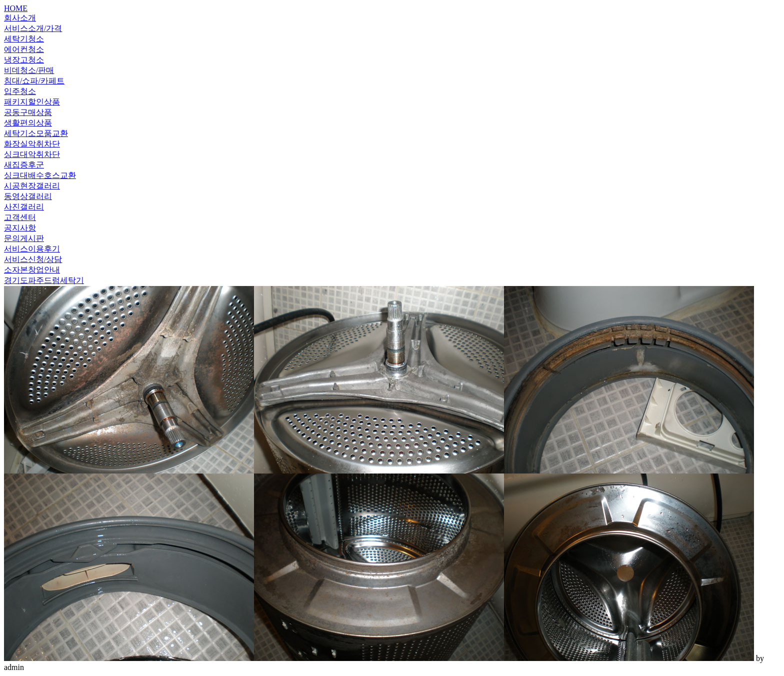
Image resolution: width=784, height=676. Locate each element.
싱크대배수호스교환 (40, 175)
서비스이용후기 (32, 249)
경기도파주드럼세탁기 (44, 280)
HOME (16, 8)
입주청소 (20, 91)
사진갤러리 (24, 207)
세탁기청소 (24, 39)
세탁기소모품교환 (36, 133)
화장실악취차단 (32, 144)
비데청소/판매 (29, 70)
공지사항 (20, 228)
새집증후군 (24, 165)
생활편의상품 (28, 123)
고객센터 (20, 217)
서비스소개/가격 (33, 28)
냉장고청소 (24, 60)
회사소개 (20, 18)
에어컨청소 (24, 49)
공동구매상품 (28, 112)
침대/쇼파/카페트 (34, 81)
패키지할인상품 (32, 102)
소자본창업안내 (32, 270)
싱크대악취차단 (32, 154)
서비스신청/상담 (33, 259)
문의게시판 (24, 238)
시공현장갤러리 (32, 186)
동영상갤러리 (28, 196)
